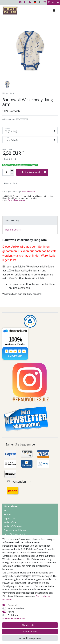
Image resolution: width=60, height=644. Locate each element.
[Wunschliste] (45, 2)
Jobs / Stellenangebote (15, 534)
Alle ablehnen (30, 631)
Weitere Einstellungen (14, 618)
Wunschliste (10, 183)
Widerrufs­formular (13, 526)
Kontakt (8, 514)
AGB (6, 511)
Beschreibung (12, 220)
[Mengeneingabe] (6, 172)
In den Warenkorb (34, 172)
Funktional (13, 615)
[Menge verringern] (12, 174)
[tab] (30, 220)
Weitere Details (13, 230)
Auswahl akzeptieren (30, 638)
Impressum (9, 518)
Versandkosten (28, 192)
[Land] (35, 2)
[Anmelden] (25, 2)
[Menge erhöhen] (12, 171)
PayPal (11, 612)
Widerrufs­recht (11, 522)
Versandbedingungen (17, 200)
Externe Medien (16, 608)
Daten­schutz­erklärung (15, 530)
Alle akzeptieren (30, 625)
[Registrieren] (30, 2)
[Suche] (40, 2)
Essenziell (12, 605)
